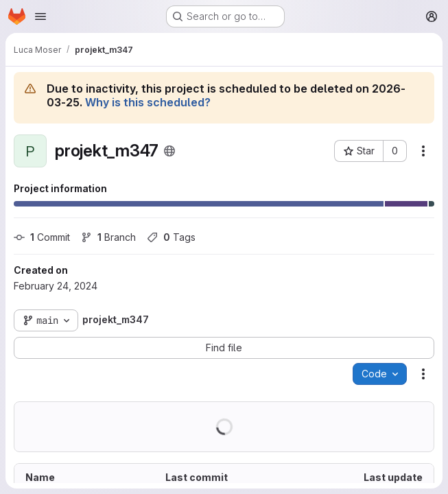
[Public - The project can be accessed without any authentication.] (169, 151)
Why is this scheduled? (148, 102)
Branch (108, 237)
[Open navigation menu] (40, 16)
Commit (42, 237)
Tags (171, 237)
